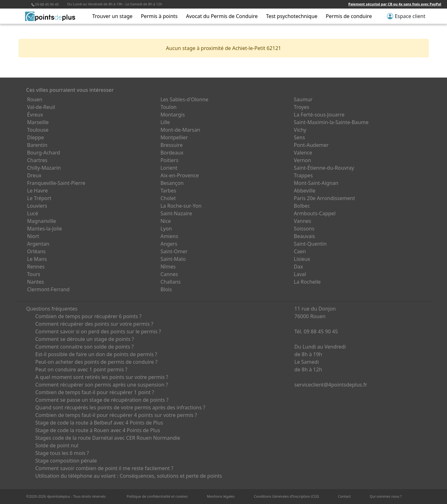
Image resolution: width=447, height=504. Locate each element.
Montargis (173, 115)
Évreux (35, 115)
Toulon (168, 107)
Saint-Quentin (310, 244)
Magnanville (42, 221)
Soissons (304, 229)
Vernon (302, 160)
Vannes (303, 221)
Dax (298, 267)
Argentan (38, 244)
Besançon (172, 183)
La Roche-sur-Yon (181, 206)
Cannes (169, 274)
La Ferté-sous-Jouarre (319, 115)
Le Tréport (39, 198)
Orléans (37, 251)
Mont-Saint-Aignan (316, 183)
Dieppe (36, 137)
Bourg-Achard (44, 153)
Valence (303, 153)
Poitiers (169, 160)
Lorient (169, 168)
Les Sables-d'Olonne (184, 99)
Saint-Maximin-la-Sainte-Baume (331, 122)
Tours (34, 274)
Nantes (36, 282)
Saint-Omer (174, 251)
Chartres (37, 160)
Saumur (303, 99)
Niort (33, 236)
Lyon (166, 229)
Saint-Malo (173, 259)
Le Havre (38, 191)
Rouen (35, 99)
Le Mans (37, 259)
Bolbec (302, 206)
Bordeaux (172, 153)
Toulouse (38, 130)
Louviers (37, 206)
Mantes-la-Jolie (45, 229)
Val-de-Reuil (41, 107)
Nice (166, 221)
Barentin (37, 145)
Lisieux (302, 259)
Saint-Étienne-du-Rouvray (324, 168)
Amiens (169, 236)
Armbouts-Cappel (315, 213)
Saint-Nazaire (176, 213)
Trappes (303, 175)
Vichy (300, 130)
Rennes (36, 267)
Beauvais (304, 236)
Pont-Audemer (311, 145)
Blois (166, 289)
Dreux (34, 175)
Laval (300, 274)
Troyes (302, 107)
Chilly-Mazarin (44, 168)
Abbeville (305, 191)
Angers (169, 244)
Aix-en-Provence (180, 175)
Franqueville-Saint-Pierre (56, 183)
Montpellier (174, 137)
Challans (171, 282)
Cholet (168, 198)
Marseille (38, 122)
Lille (165, 122)
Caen (300, 251)
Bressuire (171, 145)
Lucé (33, 213)
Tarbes (168, 191)
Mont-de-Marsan (180, 130)
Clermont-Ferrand (48, 289)
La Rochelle (307, 282)
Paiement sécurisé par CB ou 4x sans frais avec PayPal (395, 4)
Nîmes (168, 267)
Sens (299, 137)
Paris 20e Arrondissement (324, 198)
